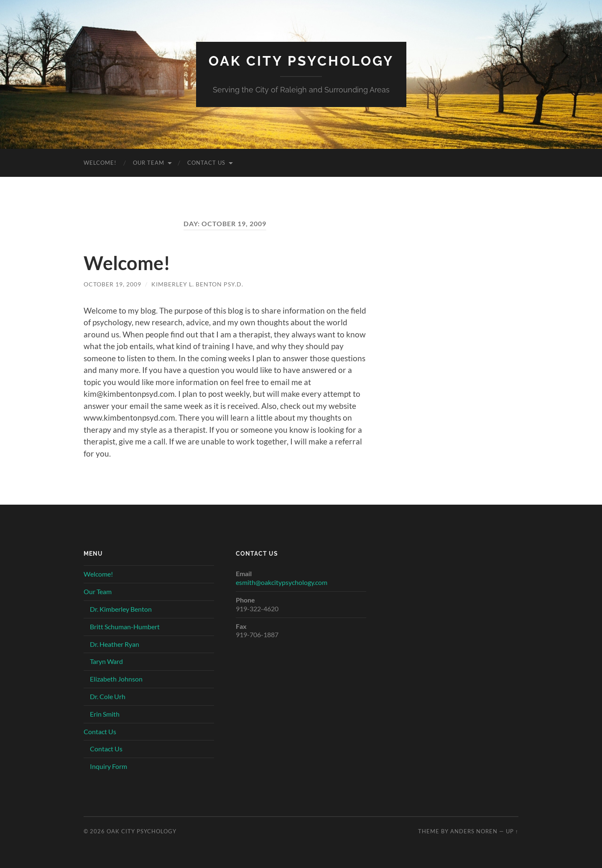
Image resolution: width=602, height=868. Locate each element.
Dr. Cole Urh (108, 696)
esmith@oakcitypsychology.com (282, 582)
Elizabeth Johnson (116, 679)
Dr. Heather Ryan (115, 644)
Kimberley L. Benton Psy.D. (197, 284)
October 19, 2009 (112, 284)
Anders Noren (474, 831)
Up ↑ (512, 831)
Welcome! (100, 163)
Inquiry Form (108, 766)
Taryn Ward (106, 661)
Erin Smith (105, 714)
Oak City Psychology (301, 61)
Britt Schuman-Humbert (125, 627)
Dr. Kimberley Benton (121, 609)
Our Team (149, 163)
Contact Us (206, 163)
